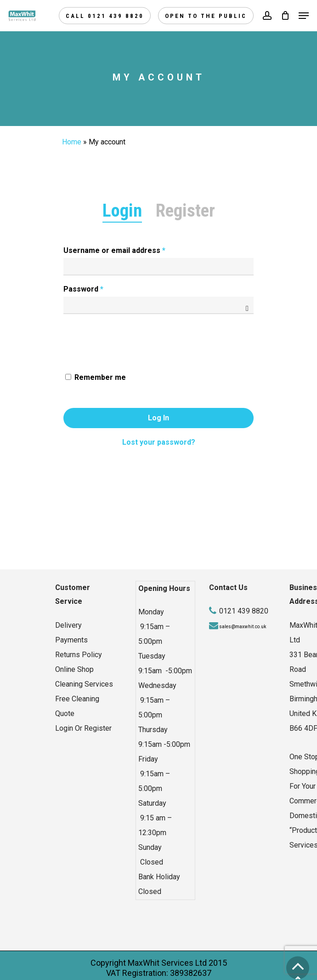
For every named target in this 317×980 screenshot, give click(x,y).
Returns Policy (79, 655)
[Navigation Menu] (304, 16)
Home (72, 142)
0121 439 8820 (244, 611)
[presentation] (132, 337)
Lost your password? (159, 442)
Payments (71, 640)
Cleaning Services (84, 684)
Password (83, 289)
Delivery (68, 625)
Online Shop (74, 669)
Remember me (100, 377)
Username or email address (114, 250)
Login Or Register (83, 728)
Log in (158, 418)
